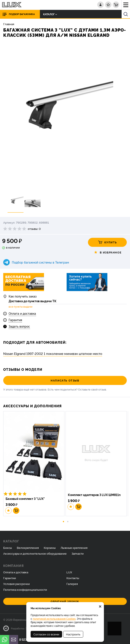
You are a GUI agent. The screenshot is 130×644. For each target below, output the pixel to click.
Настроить (73, 634)
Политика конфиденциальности (25, 589)
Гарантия (15, 320)
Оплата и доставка (22, 313)
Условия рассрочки (16, 584)
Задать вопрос (19, 326)
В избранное (107, 252)
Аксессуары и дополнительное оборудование (35, 553)
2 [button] (68, 521)
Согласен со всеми (46, 634)
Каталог (50, 14)
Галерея (72, 584)
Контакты (73, 578)
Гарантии (10, 578)
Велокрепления (28, 548)
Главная (9, 24)
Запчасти (78, 553)
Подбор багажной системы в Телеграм (40, 262)
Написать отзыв (65, 380)
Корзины (50, 548)
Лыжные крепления (74, 548)
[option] (65, 116)
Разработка (18, 628)
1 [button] (63, 521)
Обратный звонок (65, 601)
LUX (69, 572)
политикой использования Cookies (54, 619)
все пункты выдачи (20, 307)
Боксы (8, 548)
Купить (107, 242)
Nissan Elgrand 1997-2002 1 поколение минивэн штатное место (53, 353)
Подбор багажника (22, 14)
